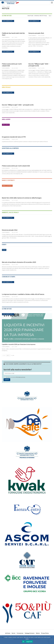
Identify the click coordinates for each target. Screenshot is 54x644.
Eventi (4, 250)
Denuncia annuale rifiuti (36, 33)
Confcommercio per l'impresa (8, 21)
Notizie (38, 633)
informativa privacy (20, 377)
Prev (4, 355)
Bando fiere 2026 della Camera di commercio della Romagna (22, 198)
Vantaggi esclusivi (30, 633)
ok (23, 642)
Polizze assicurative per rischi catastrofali (16, 166)
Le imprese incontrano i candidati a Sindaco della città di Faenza (23, 294)
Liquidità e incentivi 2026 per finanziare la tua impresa (19, 344)
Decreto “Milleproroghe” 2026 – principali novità (18, 105)
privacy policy (45, 633)
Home (8, 633)
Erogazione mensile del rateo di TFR (14, 137)
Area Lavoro (6, 125)
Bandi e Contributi (7, 186)
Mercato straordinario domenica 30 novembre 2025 (19, 262)
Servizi (13, 633)
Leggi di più (29, 642)
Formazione (20, 633)
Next (8, 355)
